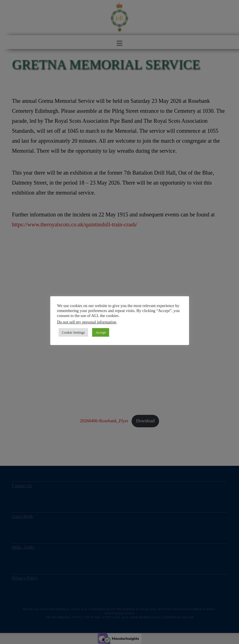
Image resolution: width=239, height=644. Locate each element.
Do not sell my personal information (87, 322)
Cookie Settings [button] (73, 332)
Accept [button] (101, 332)
